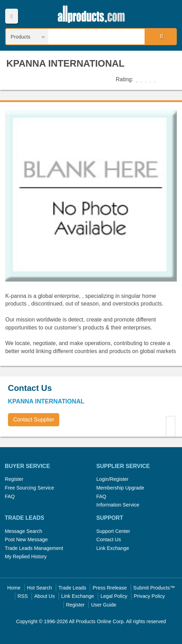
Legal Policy (114, 596)
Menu (12, 16)
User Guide (104, 605)
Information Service (118, 505)
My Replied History (26, 557)
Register (14, 479)
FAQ (10, 496)
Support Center (113, 531)
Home (14, 588)
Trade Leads (72, 588)
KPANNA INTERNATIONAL (65, 63)
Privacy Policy (149, 596)
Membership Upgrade (120, 488)
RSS (23, 596)
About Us (45, 596)
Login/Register (112, 479)
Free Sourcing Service (29, 488)
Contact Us (109, 540)
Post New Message (26, 540)
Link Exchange (113, 548)
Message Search (24, 531)
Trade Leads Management (34, 548)
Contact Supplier (34, 420)
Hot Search (40, 588)
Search (160, 36)
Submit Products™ (154, 588)
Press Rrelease (110, 588)
